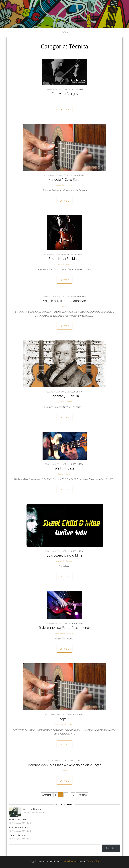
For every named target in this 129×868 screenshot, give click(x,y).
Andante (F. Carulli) (65, 396)
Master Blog (93, 861)
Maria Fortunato (78, 296)
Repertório (60, 185)
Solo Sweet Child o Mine (64, 555)
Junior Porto (79, 254)
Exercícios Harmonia (20, 827)
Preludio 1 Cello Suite (64, 179)
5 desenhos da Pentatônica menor (65, 627)
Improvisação (60, 633)
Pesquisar (111, 848)
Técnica (64, 99)
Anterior (47, 795)
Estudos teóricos (18, 819)
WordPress (70, 861)
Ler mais (64, 109)
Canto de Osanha (32, 809)
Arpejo (65, 719)
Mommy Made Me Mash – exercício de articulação (65, 765)
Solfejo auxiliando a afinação (65, 301)
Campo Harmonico (19, 835)
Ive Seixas (77, 761)
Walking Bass (64, 468)
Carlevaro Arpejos (65, 94)
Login (64, 32)
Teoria (68, 264)
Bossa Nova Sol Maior (65, 259)
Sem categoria (60, 725)
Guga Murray (78, 89)
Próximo (82, 795)
